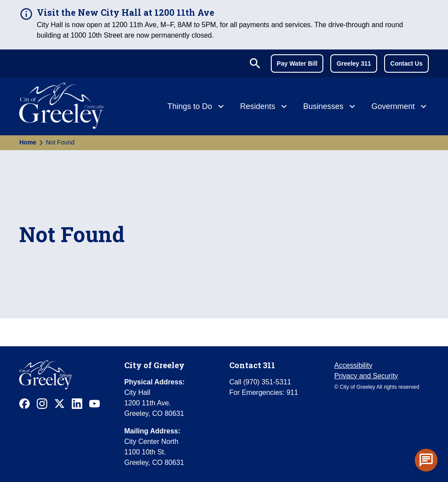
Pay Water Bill (297, 63)
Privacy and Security (366, 376)
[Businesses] (330, 107)
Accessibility (353, 365)
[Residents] (265, 107)
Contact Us (406, 63)
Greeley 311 (354, 63)
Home (28, 142)
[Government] (400, 107)
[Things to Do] (197, 107)
